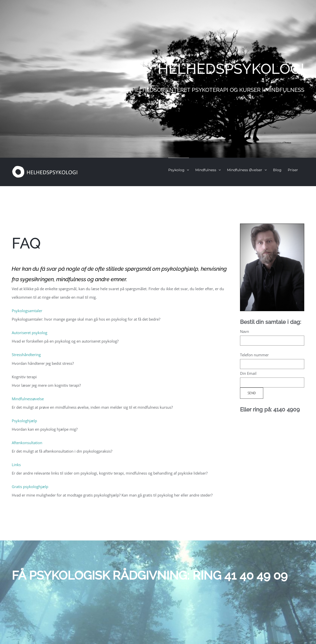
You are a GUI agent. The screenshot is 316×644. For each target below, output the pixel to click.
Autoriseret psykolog (29, 333)
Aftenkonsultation (27, 443)
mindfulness (71, 279)
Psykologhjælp (24, 421)
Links (16, 465)
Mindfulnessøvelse (28, 399)
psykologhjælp (180, 269)
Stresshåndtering (26, 355)
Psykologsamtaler (27, 311)
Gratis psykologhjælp (30, 487)
